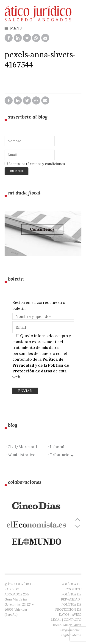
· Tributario (61, 455)
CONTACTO (73, 620)
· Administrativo (21, 455)
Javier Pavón (72, 625)
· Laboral (56, 447)
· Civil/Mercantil (21, 447)
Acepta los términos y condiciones (35, 164)
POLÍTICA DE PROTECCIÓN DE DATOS (68, 609)
